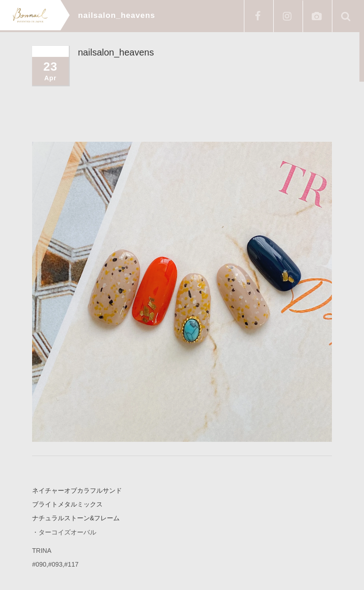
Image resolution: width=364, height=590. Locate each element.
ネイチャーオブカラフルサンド (77, 490)
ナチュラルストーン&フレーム (76, 518)
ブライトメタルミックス (67, 504)
